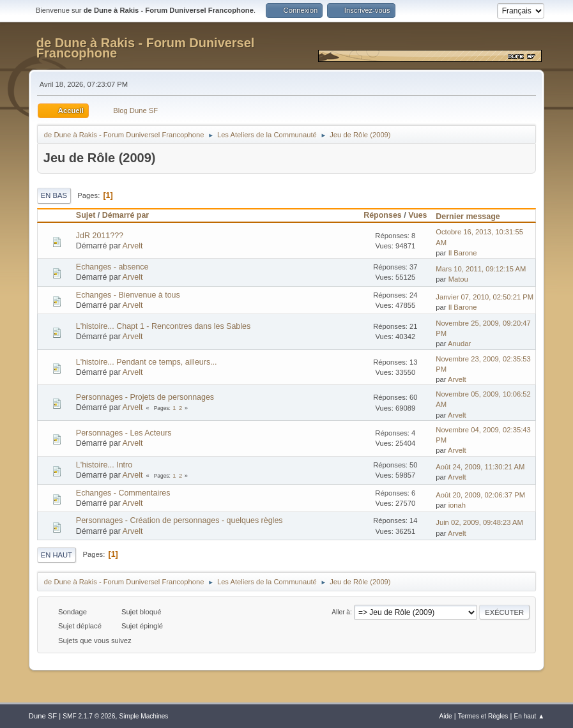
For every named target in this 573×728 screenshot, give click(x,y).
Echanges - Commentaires (123, 493)
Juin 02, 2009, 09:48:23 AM (479, 522)
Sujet (86, 215)
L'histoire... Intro (104, 465)
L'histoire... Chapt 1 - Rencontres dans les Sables (163, 326)
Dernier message (474, 216)
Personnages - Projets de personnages (145, 397)
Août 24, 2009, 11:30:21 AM (480, 467)
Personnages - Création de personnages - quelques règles (180, 520)
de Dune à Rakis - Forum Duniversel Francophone (146, 48)
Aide (445, 716)
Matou (458, 279)
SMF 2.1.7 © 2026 (89, 716)
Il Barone (463, 253)
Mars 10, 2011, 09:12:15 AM (481, 269)
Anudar (459, 344)
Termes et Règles (483, 716)
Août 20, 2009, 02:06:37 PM (480, 495)
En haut (57, 555)
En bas (54, 195)
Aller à (341, 612)
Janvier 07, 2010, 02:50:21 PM (485, 297)
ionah (457, 505)
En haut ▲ (530, 716)
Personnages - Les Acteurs (124, 433)
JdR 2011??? (100, 236)
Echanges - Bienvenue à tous (128, 295)
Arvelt (133, 246)
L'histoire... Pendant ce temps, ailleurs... (147, 362)
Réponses (383, 215)
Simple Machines (144, 716)
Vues (417, 215)
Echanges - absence (112, 267)
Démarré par (126, 215)
